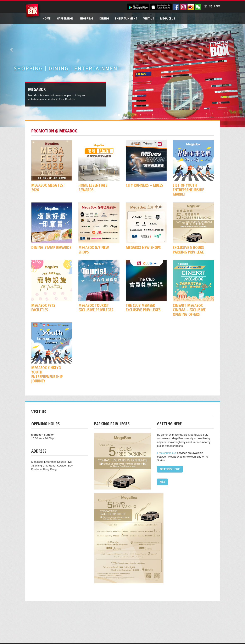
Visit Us (149, 18)
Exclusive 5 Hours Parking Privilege (188, 250)
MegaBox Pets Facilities (43, 307)
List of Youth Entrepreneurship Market (188, 190)
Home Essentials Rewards (93, 187)
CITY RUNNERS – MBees (144, 185)
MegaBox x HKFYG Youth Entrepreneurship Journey (47, 374)
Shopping (86, 18)
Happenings (65, 18)
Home (47, 18)
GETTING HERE (170, 469)
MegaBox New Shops (143, 247)
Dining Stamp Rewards (51, 247)
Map (162, 482)
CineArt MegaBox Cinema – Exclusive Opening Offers (189, 310)
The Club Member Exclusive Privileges (143, 307)
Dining (104, 18)
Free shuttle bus (167, 453)
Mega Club (168, 18)
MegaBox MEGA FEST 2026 (48, 187)
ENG (217, 6)
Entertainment (126, 18)
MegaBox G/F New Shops (94, 250)
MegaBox (33, 11)
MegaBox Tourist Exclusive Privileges (96, 307)
